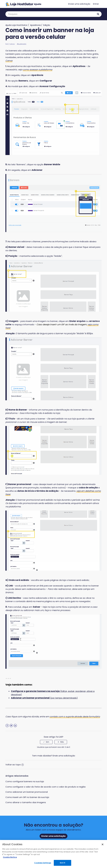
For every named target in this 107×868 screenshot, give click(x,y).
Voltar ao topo (15, 765)
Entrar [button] (96, 4)
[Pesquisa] (53, 14)
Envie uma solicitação (64, 756)
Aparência (35, 25)
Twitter (11, 726)
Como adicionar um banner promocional (27, 792)
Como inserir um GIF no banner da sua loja (27, 797)
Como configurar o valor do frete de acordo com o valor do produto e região (46, 787)
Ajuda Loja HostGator (16, 25)
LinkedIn (15, 726)
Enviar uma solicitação (79, 4)
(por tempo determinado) (44, 698)
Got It (63, 863)
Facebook (7, 726)
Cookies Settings (43, 863)
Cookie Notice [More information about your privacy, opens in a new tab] (10, 857)
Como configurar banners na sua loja (25, 781)
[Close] (103, 844)
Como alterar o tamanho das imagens (26, 802)
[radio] (46, 742)
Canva (9, 61)
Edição (47, 25)
